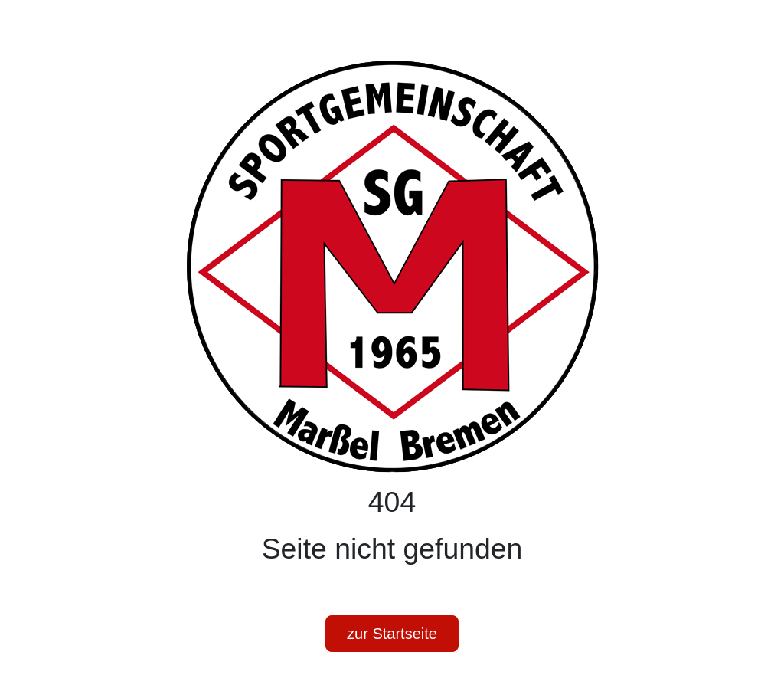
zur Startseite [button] (392, 634)
